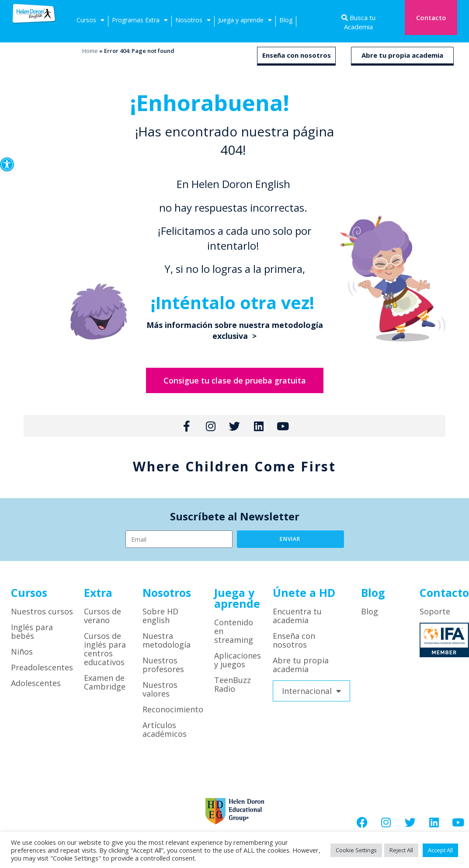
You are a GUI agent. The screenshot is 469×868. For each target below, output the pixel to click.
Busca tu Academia (360, 22)
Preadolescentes (42, 667)
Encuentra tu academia (297, 616)
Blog (286, 20)
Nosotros (193, 21)
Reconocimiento (173, 709)
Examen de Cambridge (105, 682)
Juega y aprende (245, 21)
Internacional (311, 691)
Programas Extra (140, 21)
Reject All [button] (401, 850)
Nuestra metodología (167, 640)
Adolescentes (36, 683)
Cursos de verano (102, 616)
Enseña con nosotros (297, 55)
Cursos (90, 21)
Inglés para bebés (32, 631)
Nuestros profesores (163, 665)
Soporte (435, 611)
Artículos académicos (165, 729)
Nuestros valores (160, 689)
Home (90, 51)
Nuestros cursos (42, 611)
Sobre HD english (160, 616)
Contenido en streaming (234, 631)
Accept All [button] (440, 850)
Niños (22, 652)
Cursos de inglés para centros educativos (105, 649)
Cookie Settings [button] (356, 850)
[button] (7, 164)
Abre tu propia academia (402, 55)
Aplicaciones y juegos (238, 660)
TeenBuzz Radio (233, 684)
